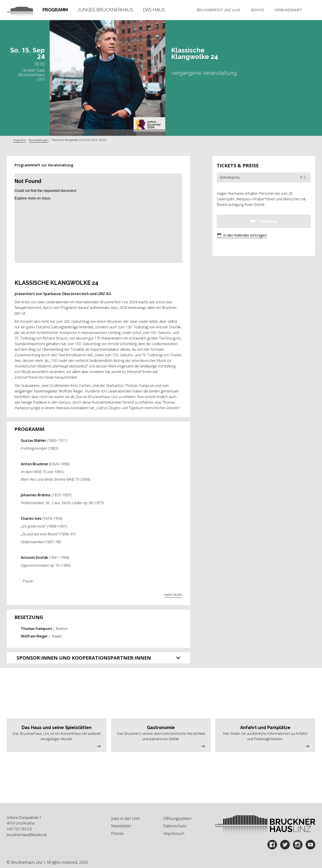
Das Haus (154, 10)
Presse (117, 833)
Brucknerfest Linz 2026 (218, 10)
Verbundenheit (288, 10)
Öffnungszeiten (177, 818)
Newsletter (121, 826)
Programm (55, 10)
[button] (242, 236)
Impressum (174, 833)
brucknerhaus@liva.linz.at (27, 835)
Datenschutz (175, 826)
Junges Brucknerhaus (105, 10)
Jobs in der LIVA (125, 818)
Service (257, 10)
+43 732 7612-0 (19, 829)
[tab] (55, 10)
